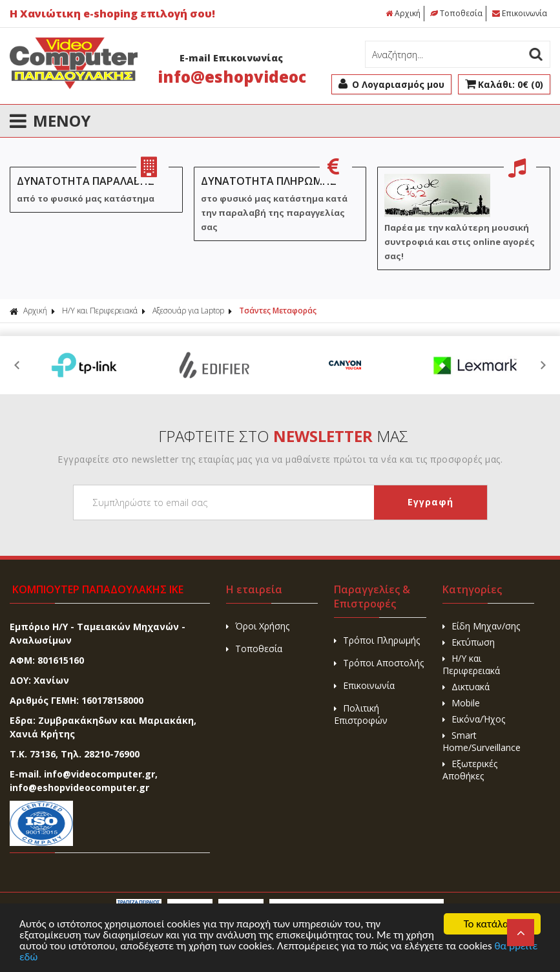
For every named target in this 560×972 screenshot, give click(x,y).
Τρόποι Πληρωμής (377, 640)
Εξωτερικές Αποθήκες (470, 770)
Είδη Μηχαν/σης (481, 626)
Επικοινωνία (520, 13)
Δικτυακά (466, 687)
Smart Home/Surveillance (482, 741)
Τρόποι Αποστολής (379, 663)
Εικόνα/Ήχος (474, 719)
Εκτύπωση (469, 642)
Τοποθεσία (456, 13)
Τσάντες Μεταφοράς (278, 311)
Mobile (461, 703)
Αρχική (403, 13)
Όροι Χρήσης (258, 626)
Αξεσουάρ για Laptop (188, 311)
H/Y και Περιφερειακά (100, 311)
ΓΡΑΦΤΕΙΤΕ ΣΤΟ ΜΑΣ (283, 436)
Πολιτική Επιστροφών (361, 714)
